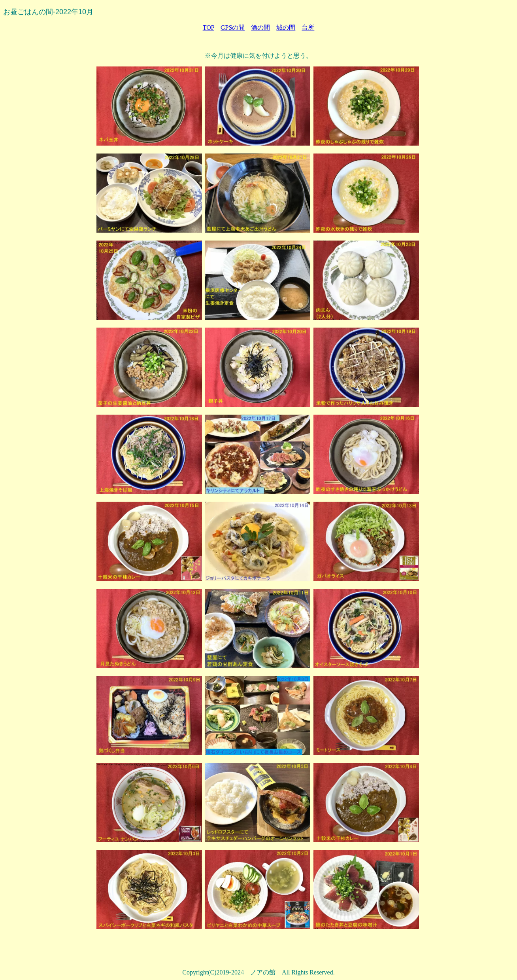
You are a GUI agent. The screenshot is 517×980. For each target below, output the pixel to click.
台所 (308, 27)
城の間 (286, 27)
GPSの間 (233, 27)
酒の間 (260, 27)
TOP (208, 27)
